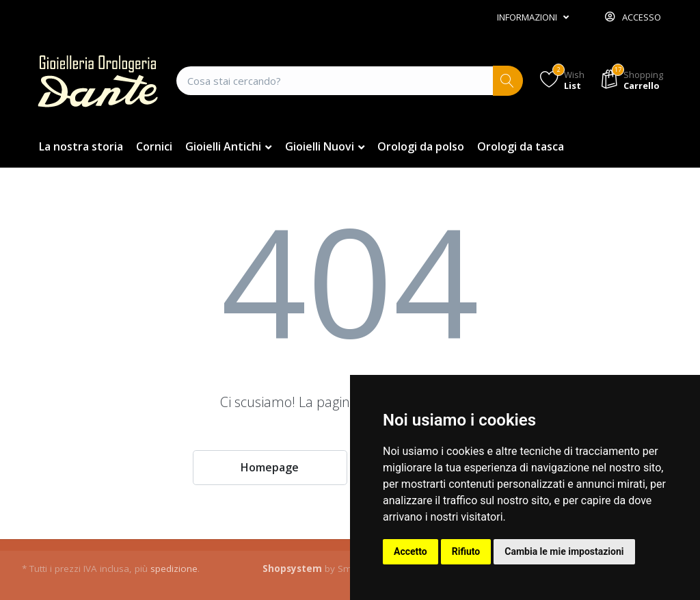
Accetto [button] (410, 551)
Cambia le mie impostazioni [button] (564, 551)
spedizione (174, 569)
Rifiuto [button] (466, 551)
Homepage (270, 467)
